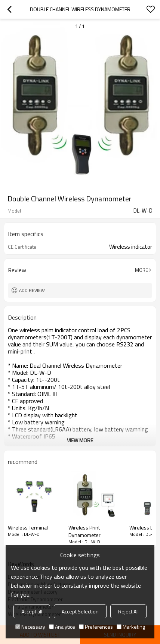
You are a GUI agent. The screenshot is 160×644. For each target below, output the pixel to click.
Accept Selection (80, 611)
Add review (32, 290)
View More (80, 440)
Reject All (128, 611)
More (141, 270)
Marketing (131, 627)
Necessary (30, 627)
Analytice (62, 627)
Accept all (32, 611)
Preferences (96, 627)
